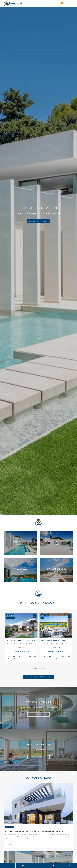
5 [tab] (44, 669)
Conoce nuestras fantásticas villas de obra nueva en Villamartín (34, 831)
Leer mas (9, 844)
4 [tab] (41, 669)
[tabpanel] (21, 638)
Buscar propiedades (39, 221)
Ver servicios (38, 714)
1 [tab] (33, 669)
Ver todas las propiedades (39, 677)
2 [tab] (36, 669)
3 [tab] (39, 669)
